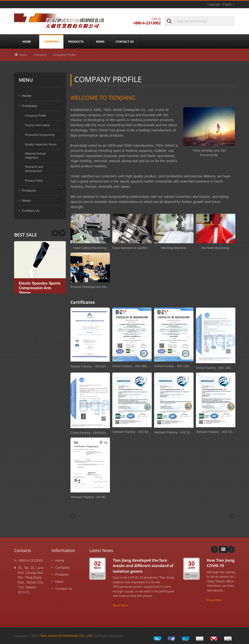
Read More (120, 605)
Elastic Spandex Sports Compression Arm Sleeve (40, 288)
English (227, 4)
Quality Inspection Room (41, 145)
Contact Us (125, 42)
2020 (97, 576)
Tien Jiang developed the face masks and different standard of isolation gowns (143, 566)
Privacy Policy (34, 181)
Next (55, 233)
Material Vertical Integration (35, 156)
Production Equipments (40, 135)
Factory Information (37, 125)
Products (76, 42)
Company (51, 42)
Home (27, 42)
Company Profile (65, 55)
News (100, 42)
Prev (62, 233)
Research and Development (34, 169)
